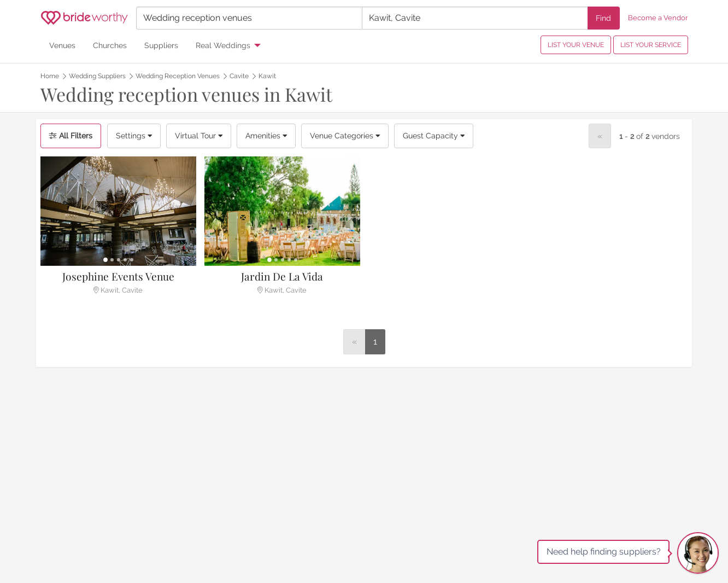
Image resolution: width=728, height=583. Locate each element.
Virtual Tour (199, 136)
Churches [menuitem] (110, 45)
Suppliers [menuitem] (161, 45)
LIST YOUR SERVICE (651, 45)
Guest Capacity (434, 136)
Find (603, 18)
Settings (134, 136)
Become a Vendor (658, 18)
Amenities (266, 136)
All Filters (71, 136)
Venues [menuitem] (62, 45)
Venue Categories (345, 136)
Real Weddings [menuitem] (223, 45)
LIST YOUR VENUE (576, 45)
